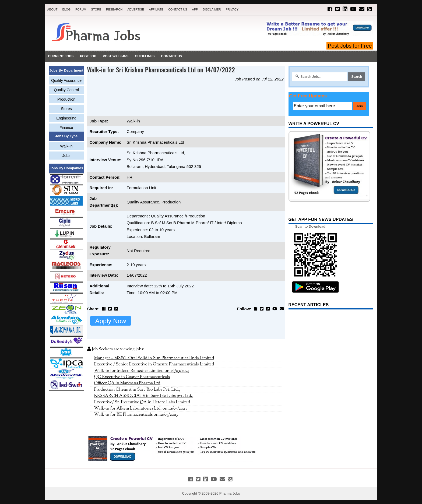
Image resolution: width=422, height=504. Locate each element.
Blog (66, 9)
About (52, 9)
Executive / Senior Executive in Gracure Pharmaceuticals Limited (154, 364)
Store (96, 9)
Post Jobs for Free (350, 46)
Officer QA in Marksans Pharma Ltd (127, 383)
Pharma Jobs (230, 493)
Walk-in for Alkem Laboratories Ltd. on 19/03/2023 (141, 408)
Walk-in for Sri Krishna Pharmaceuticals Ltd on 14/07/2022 (161, 69)
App (195, 9)
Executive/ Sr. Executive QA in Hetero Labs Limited (142, 402)
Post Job (88, 56)
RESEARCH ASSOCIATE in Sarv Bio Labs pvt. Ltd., (144, 396)
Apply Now (111, 321)
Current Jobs (61, 56)
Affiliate (156, 9)
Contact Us (178, 9)
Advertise (136, 9)
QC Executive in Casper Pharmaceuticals (132, 377)
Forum (81, 9)
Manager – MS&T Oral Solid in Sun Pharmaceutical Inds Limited (154, 358)
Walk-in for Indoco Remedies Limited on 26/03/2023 (142, 371)
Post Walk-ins (116, 56)
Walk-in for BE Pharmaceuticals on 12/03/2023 (136, 415)
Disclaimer (212, 9)
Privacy (232, 9)
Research (114, 9)
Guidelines (145, 56)
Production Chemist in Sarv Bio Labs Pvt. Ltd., (137, 390)
